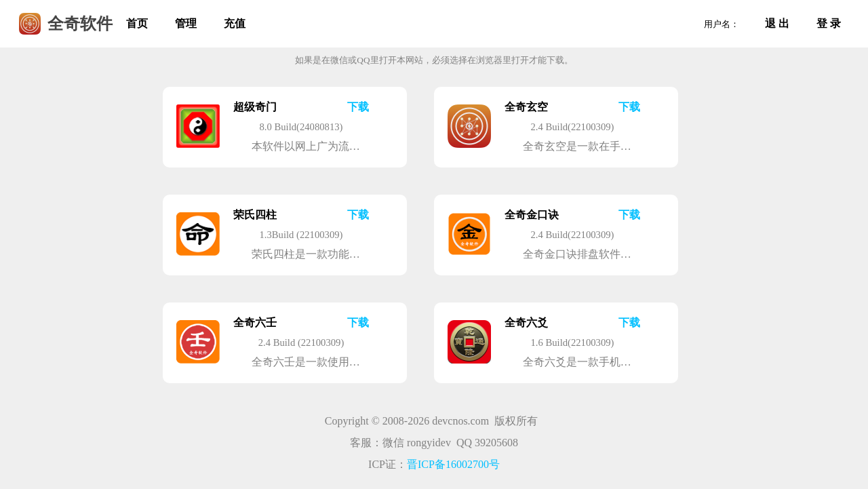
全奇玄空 (526, 107)
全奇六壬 (255, 322)
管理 (186, 23)
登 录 (829, 23)
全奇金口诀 (532, 215)
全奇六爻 (526, 322)
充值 (235, 23)
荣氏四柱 (255, 215)
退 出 (777, 23)
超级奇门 (255, 107)
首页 (137, 23)
